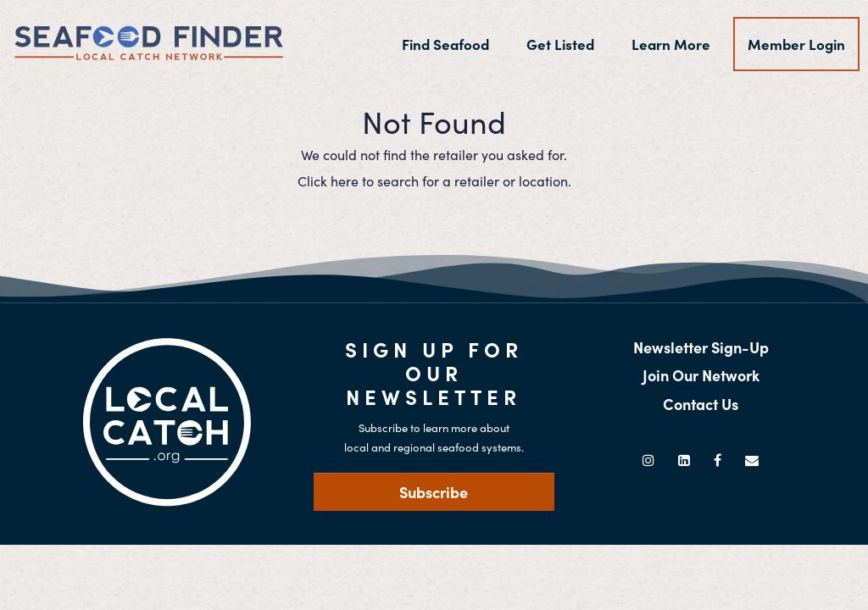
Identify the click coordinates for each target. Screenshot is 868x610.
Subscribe (434, 492)
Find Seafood (453, 44)
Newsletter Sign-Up (701, 347)
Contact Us (701, 404)
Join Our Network (701, 375)
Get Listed (560, 44)
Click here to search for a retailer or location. (434, 180)
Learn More (671, 44)
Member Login (796, 44)
